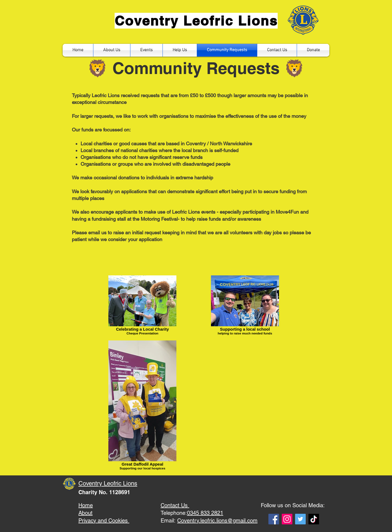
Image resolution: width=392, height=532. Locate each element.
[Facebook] (274, 519)
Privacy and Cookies (104, 521)
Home (86, 505)
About (85, 513)
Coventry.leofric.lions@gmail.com (217, 521)
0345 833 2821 (205, 513)
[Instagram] (287, 519)
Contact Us (175, 505)
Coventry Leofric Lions (108, 483)
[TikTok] (314, 519)
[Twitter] (300, 519)
